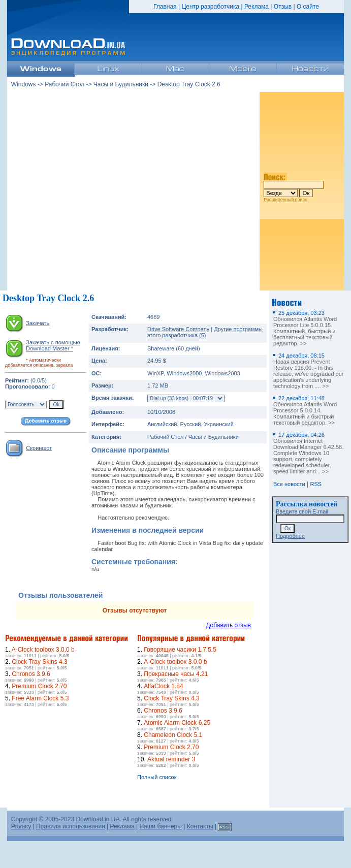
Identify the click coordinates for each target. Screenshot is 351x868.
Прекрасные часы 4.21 (176, 674)
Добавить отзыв (228, 625)
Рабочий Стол (65, 84)
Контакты (200, 826)
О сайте (308, 7)
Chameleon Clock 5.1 (173, 735)
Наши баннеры (161, 826)
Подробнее (290, 536)
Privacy (21, 826)
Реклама (257, 7)
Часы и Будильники (121, 84)
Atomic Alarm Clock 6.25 (177, 723)
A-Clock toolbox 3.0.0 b (43, 650)
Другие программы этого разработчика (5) (205, 332)
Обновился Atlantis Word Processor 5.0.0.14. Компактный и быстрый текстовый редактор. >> (305, 410)
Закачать (38, 323)
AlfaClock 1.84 (163, 686)
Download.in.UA (98, 819)
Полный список (157, 777)
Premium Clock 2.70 (39, 686)
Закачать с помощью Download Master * (53, 345)
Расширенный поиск (285, 200)
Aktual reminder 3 (171, 759)
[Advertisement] (95, 191)
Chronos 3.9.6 (31, 674)
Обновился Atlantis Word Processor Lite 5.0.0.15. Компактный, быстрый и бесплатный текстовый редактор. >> (305, 328)
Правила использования (71, 826)
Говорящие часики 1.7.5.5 (180, 650)
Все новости (289, 484)
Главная (165, 7)
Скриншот (39, 448)
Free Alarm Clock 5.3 (40, 698)
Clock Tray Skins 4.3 (39, 662)
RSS (316, 484)
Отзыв (283, 7)
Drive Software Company (178, 329)
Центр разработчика (210, 7)
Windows (24, 84)
